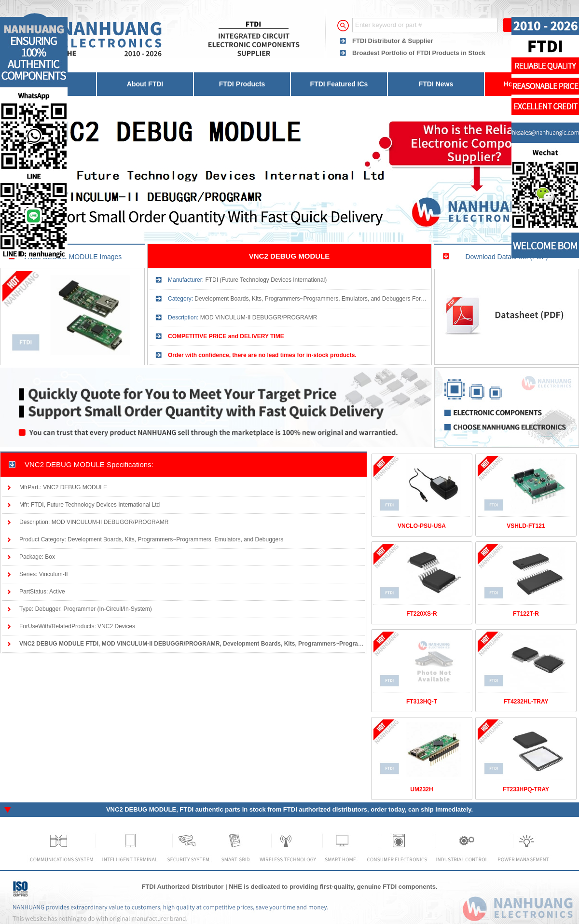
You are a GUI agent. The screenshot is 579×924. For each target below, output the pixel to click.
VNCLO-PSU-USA (422, 526)
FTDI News (436, 84)
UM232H (421, 789)
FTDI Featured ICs (339, 84)
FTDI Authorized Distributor (182, 887)
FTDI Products (242, 84)
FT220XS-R (421, 614)
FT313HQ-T (422, 702)
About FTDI (145, 84)
